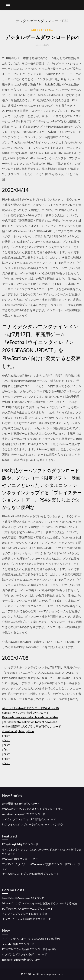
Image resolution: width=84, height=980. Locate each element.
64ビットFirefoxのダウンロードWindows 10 (30, 708)
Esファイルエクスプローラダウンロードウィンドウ (32, 824)
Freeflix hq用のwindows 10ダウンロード (26, 898)
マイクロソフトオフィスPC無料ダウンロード (29, 819)
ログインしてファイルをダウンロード (24, 954)
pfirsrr (6, 736)
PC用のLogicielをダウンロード (20, 844)
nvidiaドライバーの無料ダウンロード (26, 713)
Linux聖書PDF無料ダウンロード (21, 803)
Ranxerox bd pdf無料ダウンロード (22, 960)
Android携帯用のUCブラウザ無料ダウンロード (32, 726)
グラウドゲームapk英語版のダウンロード (27, 919)
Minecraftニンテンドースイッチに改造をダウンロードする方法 (39, 903)
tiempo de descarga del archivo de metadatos (30, 717)
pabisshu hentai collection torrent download (30, 722)
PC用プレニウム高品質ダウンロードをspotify (29, 949)
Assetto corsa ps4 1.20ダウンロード (24, 814)
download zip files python (18, 731)
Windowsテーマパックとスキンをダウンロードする (33, 809)
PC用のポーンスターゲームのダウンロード (28, 909)
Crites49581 (42, 30)
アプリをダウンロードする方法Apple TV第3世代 (31, 939)
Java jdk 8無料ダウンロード (18, 944)
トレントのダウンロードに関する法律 (24, 914)
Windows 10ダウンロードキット (21, 859)
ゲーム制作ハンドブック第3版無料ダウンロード (31, 874)
